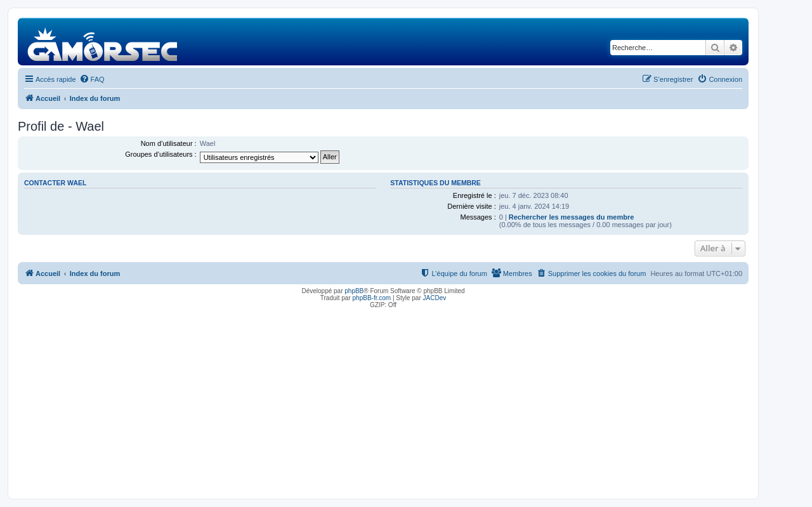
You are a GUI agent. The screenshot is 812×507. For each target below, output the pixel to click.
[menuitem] (92, 79)
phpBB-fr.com (372, 298)
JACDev (435, 298)
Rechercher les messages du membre (572, 217)
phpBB (354, 291)
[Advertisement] (383, 400)
